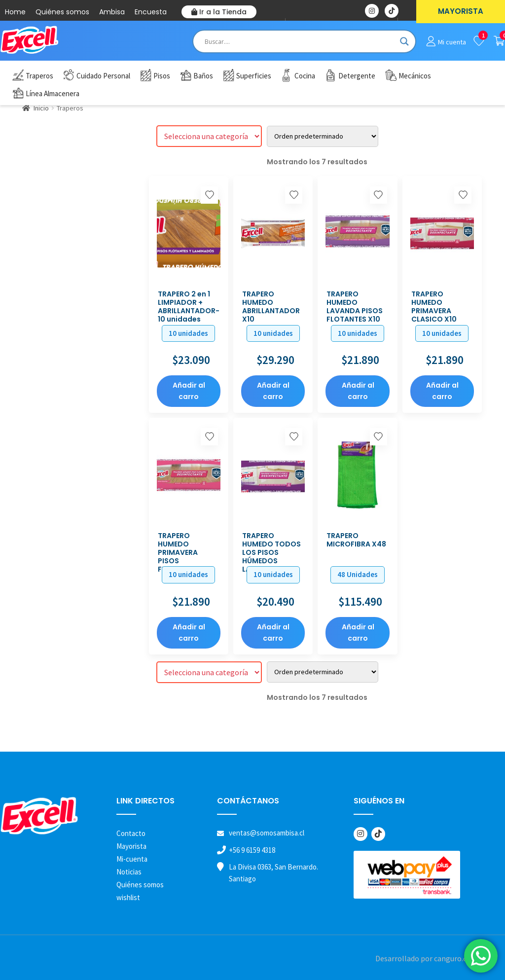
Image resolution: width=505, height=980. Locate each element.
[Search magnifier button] (404, 41)
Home (15, 12)
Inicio (41, 108)
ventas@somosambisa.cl (267, 833)
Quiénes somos (62, 12)
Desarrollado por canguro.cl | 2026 (433, 958)
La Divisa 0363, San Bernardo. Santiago (273, 873)
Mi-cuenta (132, 859)
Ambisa (112, 12)
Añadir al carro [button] (189, 391)
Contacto (131, 833)
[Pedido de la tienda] (323, 136)
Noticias (129, 872)
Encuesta (151, 12)
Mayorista (131, 846)
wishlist (128, 897)
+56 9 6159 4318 (252, 850)
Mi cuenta (452, 42)
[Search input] (300, 41)
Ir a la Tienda (219, 12)
